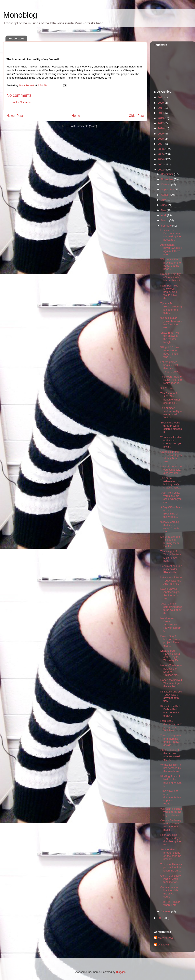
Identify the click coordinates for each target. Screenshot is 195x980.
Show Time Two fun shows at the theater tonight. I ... (170, 338)
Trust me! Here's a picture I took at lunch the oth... (171, 867)
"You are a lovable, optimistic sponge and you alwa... (171, 442)
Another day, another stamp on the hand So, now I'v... (171, 854)
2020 (161, 103)
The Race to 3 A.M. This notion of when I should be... (171, 398)
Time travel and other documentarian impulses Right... (171, 797)
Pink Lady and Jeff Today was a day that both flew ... (171, 696)
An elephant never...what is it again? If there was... (171, 250)
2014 (161, 113)
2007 (161, 144)
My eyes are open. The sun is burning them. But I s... (171, 542)
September (168, 189)
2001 (161, 918)
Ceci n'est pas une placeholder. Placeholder (171, 569)
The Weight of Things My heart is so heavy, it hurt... (171, 556)
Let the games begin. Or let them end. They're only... (170, 367)
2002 (161, 170)
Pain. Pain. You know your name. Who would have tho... (169, 292)
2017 (161, 108)
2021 (161, 97)
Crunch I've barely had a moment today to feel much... (171, 825)
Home (76, 116)
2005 (161, 154)
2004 (161, 159)
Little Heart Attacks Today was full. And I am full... (171, 581)
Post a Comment (21, 102)
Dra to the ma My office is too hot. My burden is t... (171, 277)
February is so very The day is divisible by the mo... (171, 840)
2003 (161, 164)
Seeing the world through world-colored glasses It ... (171, 427)
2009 (161, 134)
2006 (161, 149)
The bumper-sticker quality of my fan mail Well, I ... (171, 413)
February (167, 226)
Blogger (120, 972)
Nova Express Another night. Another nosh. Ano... (170, 594)
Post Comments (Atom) (83, 126)
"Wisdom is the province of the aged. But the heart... (170, 264)
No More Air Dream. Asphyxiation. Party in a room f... (171, 625)
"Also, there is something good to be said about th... (171, 608)
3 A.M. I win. (167, 388)
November (168, 179)
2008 (161, 139)
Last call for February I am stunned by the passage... (170, 235)
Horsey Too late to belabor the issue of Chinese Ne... (171, 670)
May (164, 210)
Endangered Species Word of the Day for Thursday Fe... (170, 656)
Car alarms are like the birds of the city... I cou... (171, 892)
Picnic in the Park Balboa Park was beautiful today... (170, 711)
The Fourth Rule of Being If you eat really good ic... (171, 380)
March (165, 220)
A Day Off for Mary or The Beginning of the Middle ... (171, 512)
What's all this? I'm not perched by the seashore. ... (171, 768)
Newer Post (15, 116)
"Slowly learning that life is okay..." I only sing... (170, 527)
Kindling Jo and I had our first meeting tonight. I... (171, 781)
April (164, 215)
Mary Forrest (165, 938)
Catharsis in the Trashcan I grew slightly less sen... (171, 457)
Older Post (136, 116)
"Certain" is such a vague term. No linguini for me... (171, 812)
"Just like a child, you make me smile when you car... (171, 497)
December (168, 174)
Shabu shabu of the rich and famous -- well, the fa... (170, 755)
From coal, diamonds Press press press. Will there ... (171, 726)
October (166, 184)
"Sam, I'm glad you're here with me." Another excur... (171, 323)
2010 (161, 128)
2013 (161, 118)
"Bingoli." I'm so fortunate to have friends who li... (169, 352)
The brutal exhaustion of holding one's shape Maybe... (171, 483)
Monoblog (20, 15)
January (166, 911)
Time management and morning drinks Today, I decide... (171, 740)
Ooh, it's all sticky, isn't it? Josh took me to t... (171, 879)
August (166, 195)
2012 (161, 123)
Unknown (163, 945)
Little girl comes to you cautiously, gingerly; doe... (171, 470)
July (164, 200)
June (164, 205)
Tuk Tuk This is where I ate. (170, 903)
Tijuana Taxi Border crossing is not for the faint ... (171, 308)
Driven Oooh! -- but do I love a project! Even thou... (170, 641)
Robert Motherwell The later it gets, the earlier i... (171, 683)
